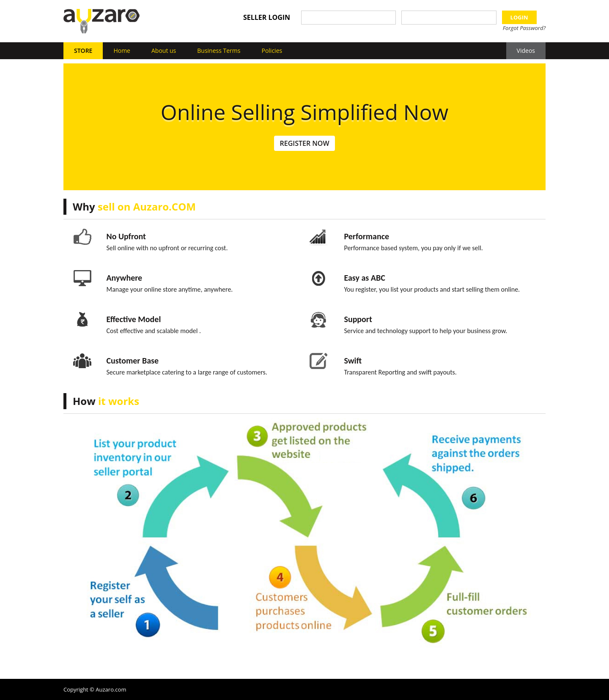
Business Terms (219, 51)
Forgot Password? (524, 28)
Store (83, 51)
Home (122, 51)
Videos (526, 51)
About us (164, 51)
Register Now (304, 143)
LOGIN (519, 17)
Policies (272, 51)
